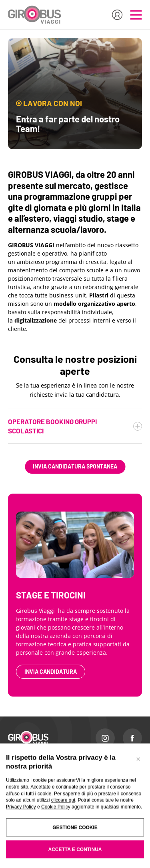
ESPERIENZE (23, 787)
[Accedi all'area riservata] (117, 15)
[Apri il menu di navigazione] (136, 15)
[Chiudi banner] (138, 856)
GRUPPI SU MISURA (30, 798)
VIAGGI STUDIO (25, 819)
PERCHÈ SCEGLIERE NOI (107, 767)
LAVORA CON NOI (99, 787)
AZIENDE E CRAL (28, 808)
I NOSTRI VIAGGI (26, 777)
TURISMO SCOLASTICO (34, 767)
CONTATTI (91, 777)
